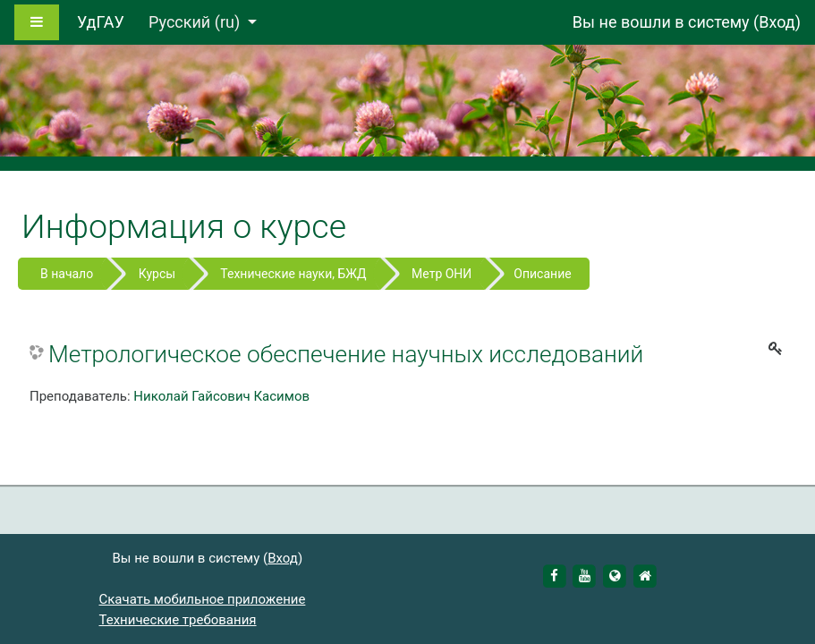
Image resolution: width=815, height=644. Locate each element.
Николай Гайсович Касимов (221, 396)
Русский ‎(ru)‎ (196, 22)
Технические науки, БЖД (293, 274)
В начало (67, 274)
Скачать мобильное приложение (203, 599)
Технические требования (178, 620)
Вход (777, 22)
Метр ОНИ (441, 274)
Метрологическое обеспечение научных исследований (346, 354)
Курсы (157, 274)
